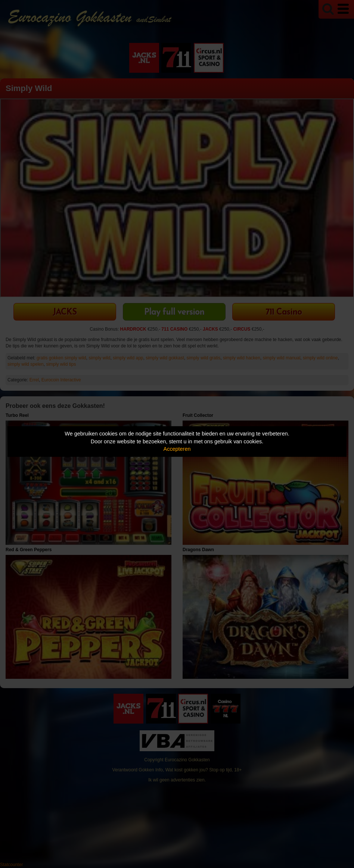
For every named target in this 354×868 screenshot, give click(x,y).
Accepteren (177, 449)
